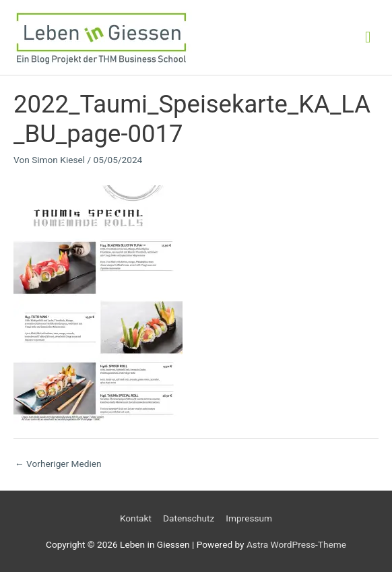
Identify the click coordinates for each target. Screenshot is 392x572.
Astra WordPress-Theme (296, 544)
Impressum (249, 518)
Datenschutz (189, 518)
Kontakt (136, 518)
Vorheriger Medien (58, 464)
